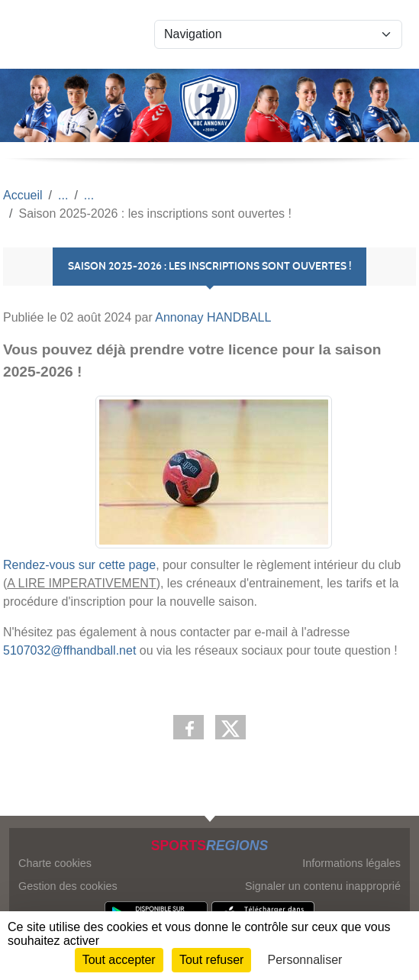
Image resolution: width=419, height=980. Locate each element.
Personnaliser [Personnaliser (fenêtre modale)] (305, 960)
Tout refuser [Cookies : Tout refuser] (211, 960)
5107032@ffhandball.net (69, 650)
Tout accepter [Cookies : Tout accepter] (119, 960)
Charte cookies (55, 863)
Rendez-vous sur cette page (79, 565)
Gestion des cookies (68, 886)
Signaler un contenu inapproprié (323, 886)
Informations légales (351, 863)
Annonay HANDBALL (213, 317)
